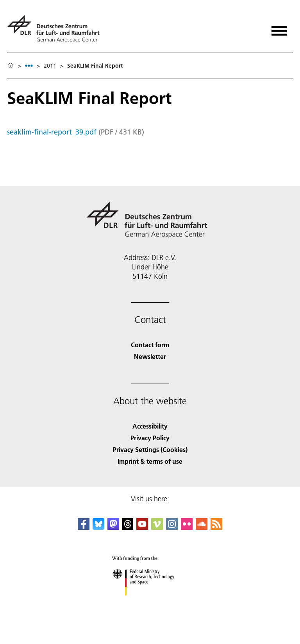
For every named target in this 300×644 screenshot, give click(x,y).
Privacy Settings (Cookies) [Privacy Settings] (150, 449)
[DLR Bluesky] (98, 527)
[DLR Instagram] (172, 527)
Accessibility (150, 426)
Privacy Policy (150, 438)
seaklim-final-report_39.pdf (52, 132)
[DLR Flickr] (187, 527)
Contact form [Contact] (150, 345)
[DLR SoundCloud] (202, 527)
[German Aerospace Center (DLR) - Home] (56, 29)
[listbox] (29, 65)
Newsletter (150, 356)
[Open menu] (279, 28)
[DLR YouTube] (142, 527)
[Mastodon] (113, 527)
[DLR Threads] (128, 527)
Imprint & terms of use (150, 461)
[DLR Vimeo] (157, 527)
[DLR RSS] (216, 527)
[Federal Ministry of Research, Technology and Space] (150, 602)
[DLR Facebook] (84, 527)
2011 (50, 66)
